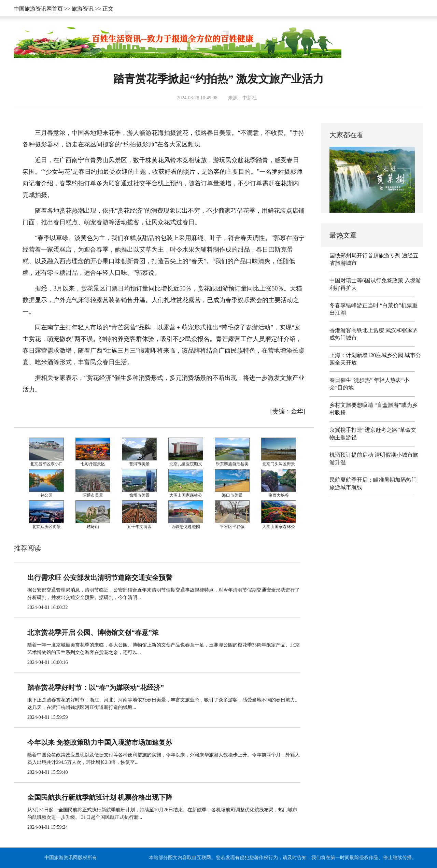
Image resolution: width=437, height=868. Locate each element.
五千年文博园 (139, 527)
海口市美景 (232, 495)
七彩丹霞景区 (93, 464)
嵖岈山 (93, 527)
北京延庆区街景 (46, 527)
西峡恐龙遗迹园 (186, 527)
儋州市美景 (139, 495)
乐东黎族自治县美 (232, 464)
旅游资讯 (83, 9)
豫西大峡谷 (279, 495)
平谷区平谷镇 (232, 527)
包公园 (46, 495)
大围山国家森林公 (186, 495)
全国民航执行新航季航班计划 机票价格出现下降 (100, 797)
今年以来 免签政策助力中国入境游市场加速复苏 (100, 742)
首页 (57, 9)
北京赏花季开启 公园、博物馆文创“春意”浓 (93, 632)
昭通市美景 (93, 495)
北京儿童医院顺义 (186, 464)
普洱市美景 (139, 464)
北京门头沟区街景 (279, 464)
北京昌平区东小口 (46, 464)
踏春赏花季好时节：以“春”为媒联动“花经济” (96, 687)
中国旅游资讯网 (33, 9)
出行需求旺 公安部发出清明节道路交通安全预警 (100, 578)
